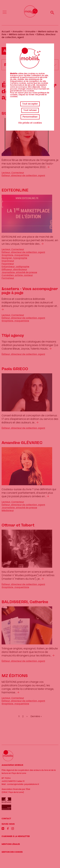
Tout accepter (30, 104)
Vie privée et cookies (30, 123)
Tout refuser (30, 110)
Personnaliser (30, 117)
